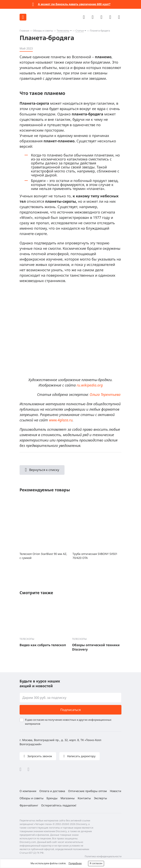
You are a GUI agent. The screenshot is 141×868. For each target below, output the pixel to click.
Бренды (52, 798)
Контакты (84, 798)
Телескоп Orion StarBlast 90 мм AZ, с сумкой (43, 556)
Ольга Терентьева (105, 394)
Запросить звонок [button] (39, 756)
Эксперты (100, 798)
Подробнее (75, 863)
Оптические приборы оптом (87, 791)
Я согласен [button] (96, 863)
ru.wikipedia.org (90, 385)
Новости (116, 791)
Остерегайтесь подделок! (59, 805)
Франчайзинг (29, 805)
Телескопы (63, 31)
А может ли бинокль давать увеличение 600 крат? (74, 4)
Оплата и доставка (52, 791)
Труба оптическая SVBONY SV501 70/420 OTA (95, 556)
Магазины (68, 798)
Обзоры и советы (43, 31)
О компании (28, 791)
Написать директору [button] (81, 756)
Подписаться (70, 710)
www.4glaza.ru (61, 420)
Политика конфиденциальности (103, 856)
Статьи (80, 31)
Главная (24, 31)
